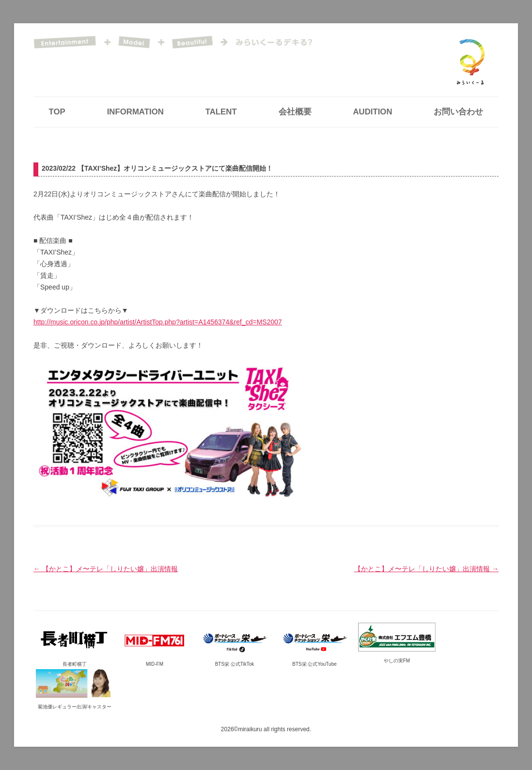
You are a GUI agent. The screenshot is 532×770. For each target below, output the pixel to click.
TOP (57, 112)
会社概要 (295, 112)
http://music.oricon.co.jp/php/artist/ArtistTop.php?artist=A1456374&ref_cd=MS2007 (158, 322)
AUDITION (372, 112)
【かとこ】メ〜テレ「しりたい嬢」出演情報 (106, 569)
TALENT (221, 112)
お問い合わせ (458, 112)
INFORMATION (135, 112)
